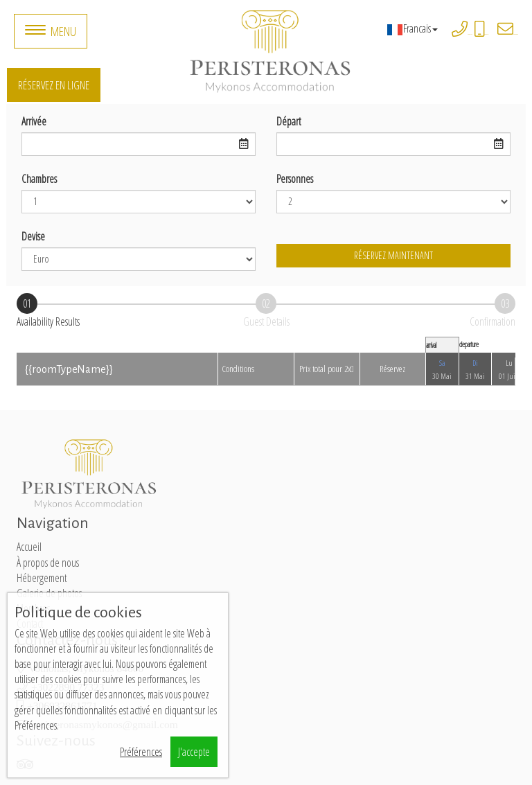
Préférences (141, 752)
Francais (412, 28)
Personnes (295, 179)
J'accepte (194, 752)
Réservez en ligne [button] (54, 85)
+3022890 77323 (470, 34)
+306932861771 (487, 34)
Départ (289, 121)
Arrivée (34, 121)
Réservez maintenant (393, 255)
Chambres (39, 179)
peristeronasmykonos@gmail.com (516, 34)
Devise (33, 236)
